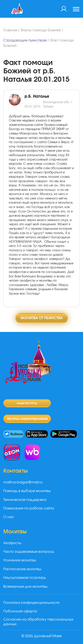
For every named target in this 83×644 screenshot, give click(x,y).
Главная (10, 30)
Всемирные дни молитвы (25, 587)
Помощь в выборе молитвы (27, 491)
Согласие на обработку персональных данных (38, 622)
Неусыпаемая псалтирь (25, 578)
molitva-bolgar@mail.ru (23, 482)
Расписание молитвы (22, 569)
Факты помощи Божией (41, 30)
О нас (9, 517)
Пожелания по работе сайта (29, 508)
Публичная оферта (20, 611)
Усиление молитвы (20, 560)
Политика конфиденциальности (31, 603)
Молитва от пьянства (42, 318)
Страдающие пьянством (25, 40)
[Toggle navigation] (76, 10)
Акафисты (12, 543)
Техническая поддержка (25, 500)
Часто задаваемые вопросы (29, 552)
